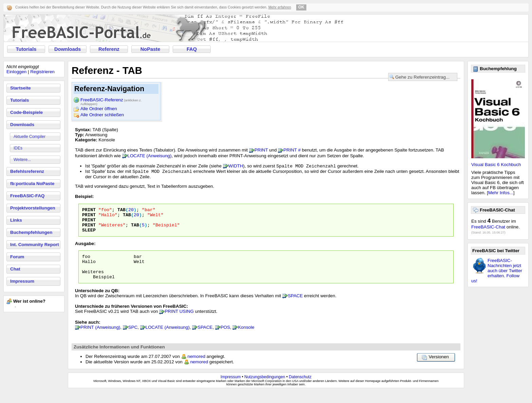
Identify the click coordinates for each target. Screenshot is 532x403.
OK (301, 7)
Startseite (21, 88)
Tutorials (26, 49)
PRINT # (292, 150)
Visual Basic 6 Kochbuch (496, 165)
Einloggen (16, 72)
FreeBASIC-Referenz (111, 100)
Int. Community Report (35, 245)
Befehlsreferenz (27, 171)
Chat (15, 269)
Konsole (246, 339)
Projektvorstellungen (33, 208)
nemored (197, 368)
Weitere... (22, 160)
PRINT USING (179, 323)
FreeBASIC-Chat (488, 227)
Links (16, 220)
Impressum (22, 281)
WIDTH (236, 167)
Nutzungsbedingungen (265, 388)
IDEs (18, 148)
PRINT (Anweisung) (100, 339)
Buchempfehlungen (31, 232)
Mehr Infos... (501, 193)
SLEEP (89, 236)
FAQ (192, 49)
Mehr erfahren (280, 7)
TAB (121, 212)
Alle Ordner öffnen (99, 109)
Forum (17, 257)
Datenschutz (300, 388)
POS (225, 339)
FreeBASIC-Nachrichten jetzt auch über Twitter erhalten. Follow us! (497, 271)
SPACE (295, 307)
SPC (133, 339)
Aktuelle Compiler (30, 137)
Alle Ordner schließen (102, 115)
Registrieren (42, 72)
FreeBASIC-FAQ (27, 196)
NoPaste (150, 49)
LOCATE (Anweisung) (150, 156)
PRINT (261, 150)
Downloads (68, 49)
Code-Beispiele (26, 112)
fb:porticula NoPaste (32, 184)
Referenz (109, 49)
